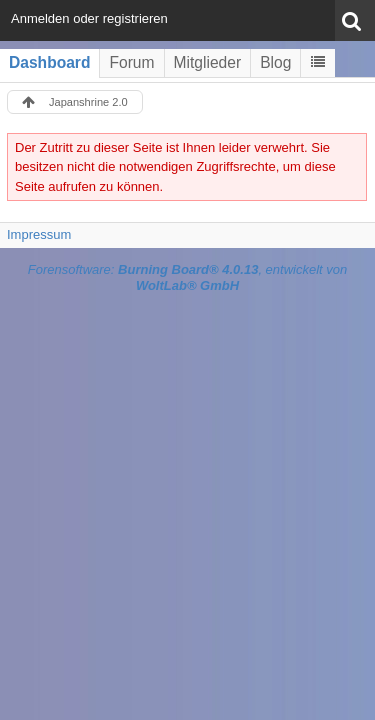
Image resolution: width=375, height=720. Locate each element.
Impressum (39, 234)
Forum (131, 62)
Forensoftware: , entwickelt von (188, 278)
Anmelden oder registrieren (89, 18)
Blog (275, 62)
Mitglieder (208, 62)
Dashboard (49, 62)
